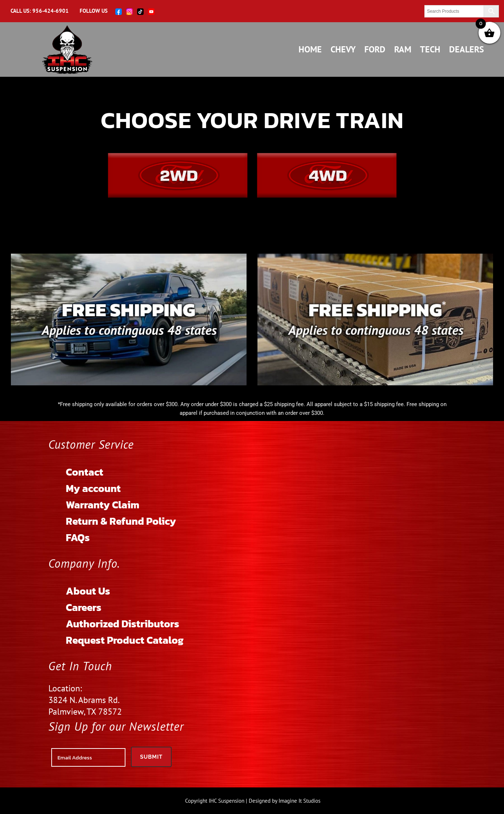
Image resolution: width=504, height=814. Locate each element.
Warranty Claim (103, 505)
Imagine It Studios (299, 801)
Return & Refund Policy (121, 521)
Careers (84, 607)
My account (93, 488)
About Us (88, 591)
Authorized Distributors (123, 624)
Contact (85, 472)
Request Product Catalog (125, 640)
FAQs (78, 537)
